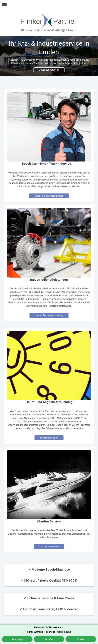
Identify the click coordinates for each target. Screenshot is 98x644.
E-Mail (81, 639)
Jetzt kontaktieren (49, 70)
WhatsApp (17, 639)
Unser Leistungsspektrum (49, 196)
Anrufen (49, 639)
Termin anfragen (49, 438)
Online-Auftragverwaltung (49, 315)
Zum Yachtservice (49, 547)
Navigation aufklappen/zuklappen (49, 4)
